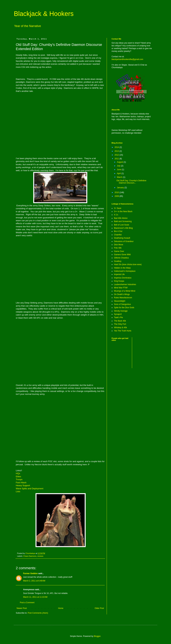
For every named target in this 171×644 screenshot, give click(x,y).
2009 (117, 196)
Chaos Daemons (30, 556)
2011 (117, 159)
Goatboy (118, 261)
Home (61, 608)
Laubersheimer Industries (125, 284)
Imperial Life (119, 274)
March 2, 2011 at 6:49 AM (34, 581)
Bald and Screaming (123, 221)
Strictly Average (121, 311)
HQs (18, 473)
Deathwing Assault (122, 238)
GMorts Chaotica (121, 258)
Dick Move (119, 245)
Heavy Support (23, 485)
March (120, 177)
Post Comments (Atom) (38, 613)
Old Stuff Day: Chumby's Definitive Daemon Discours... (131, 182)
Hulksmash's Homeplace (125, 271)
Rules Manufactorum (123, 298)
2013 (117, 151)
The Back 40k (120, 321)
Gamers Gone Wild (122, 255)
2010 (117, 192)
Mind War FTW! (121, 288)
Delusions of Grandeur (124, 241)
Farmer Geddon (30, 573)
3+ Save (118, 208)
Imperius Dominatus (123, 278)
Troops (19, 479)
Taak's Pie (118, 317)
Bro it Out (118, 231)
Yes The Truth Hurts (123, 331)
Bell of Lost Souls (122, 225)
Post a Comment (27, 603)
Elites (18, 476)
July (119, 166)
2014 (117, 147)
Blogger (97, 636)
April (119, 173)
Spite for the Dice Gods (124, 308)
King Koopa (119, 281)
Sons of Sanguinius (122, 304)
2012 (117, 155)
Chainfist (118, 235)
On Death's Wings (122, 294)
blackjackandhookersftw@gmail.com (127, 59)
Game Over (119, 251)
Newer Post (22, 608)
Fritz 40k (118, 248)
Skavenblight (120, 301)
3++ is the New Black (123, 211)
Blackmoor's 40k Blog (123, 228)
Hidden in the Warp (122, 268)
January (121, 188)
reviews (40, 556)
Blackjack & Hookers (44, 14)
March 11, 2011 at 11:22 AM (35, 597)
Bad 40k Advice (121, 218)
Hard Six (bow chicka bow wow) (128, 264)
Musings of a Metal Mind (125, 291)
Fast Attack (21, 483)
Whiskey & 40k (120, 328)
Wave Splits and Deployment (30, 489)
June (119, 170)
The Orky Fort (120, 324)
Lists (18, 491)
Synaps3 (118, 314)
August (120, 162)
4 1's (116, 215)
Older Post (99, 608)
